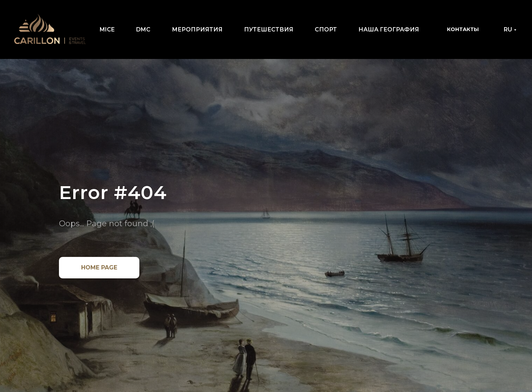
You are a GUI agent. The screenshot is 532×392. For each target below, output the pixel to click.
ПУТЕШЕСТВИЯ (269, 29)
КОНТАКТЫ (463, 29)
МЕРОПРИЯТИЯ (197, 29)
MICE (107, 29)
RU (508, 29)
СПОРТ (326, 29)
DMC (143, 29)
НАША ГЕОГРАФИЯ (389, 29)
